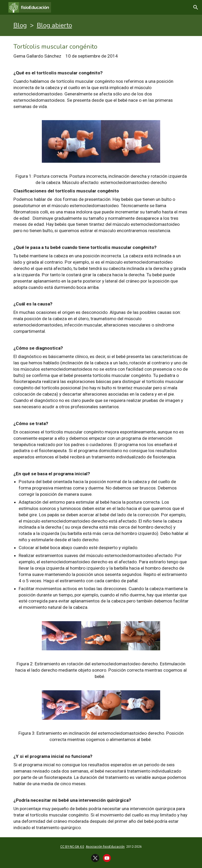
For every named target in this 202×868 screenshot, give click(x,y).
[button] (196, 7)
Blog (20, 25)
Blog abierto (54, 25)
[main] (101, 25)
